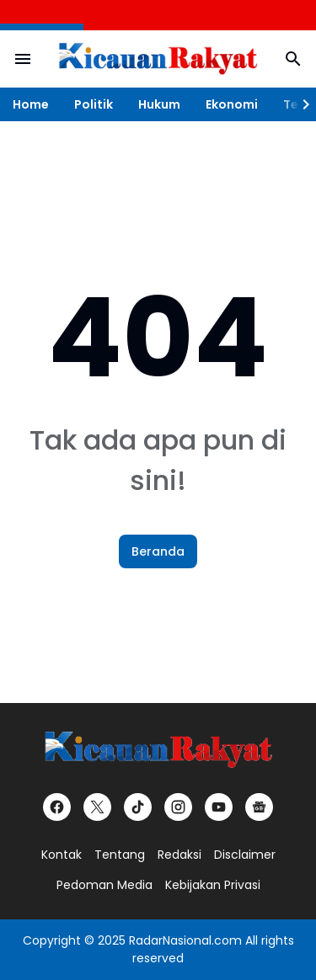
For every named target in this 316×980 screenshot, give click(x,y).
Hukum (159, 104)
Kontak (62, 855)
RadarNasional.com (185, 940)
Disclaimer (245, 855)
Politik (94, 104)
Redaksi (179, 855)
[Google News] (259, 807)
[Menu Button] (23, 59)
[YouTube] (219, 807)
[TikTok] (138, 807)
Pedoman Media (104, 885)
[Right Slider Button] (299, 104)
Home (31, 104)
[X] (97, 807)
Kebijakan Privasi (213, 885)
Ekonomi (232, 104)
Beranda (158, 551)
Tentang (120, 855)
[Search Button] (293, 59)
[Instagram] (178, 807)
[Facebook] (57, 807)
